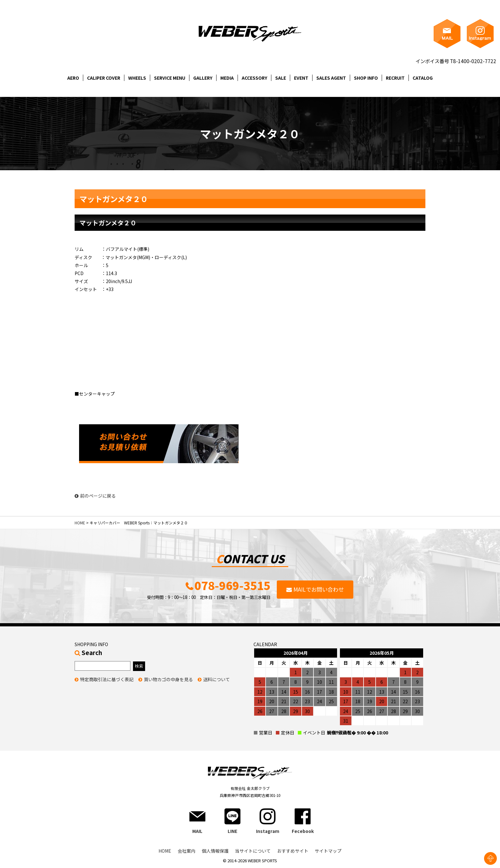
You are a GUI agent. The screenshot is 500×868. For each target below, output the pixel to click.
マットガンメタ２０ (108, 223)
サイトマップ (328, 851)
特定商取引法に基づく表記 (107, 680)
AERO (73, 78)
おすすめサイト (293, 851)
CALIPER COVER (104, 78)
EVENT (301, 78)
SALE (281, 78)
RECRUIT (395, 78)
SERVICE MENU (170, 78)
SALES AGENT (331, 78)
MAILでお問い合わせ (319, 590)
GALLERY (203, 78)
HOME (80, 523)
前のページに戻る (95, 496)
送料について (217, 680)
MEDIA (227, 78)
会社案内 (187, 851)
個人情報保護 (215, 851)
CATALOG (423, 78)
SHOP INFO (366, 78)
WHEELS (137, 78)
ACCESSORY (254, 78)
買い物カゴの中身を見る (168, 680)
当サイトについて (253, 851)
